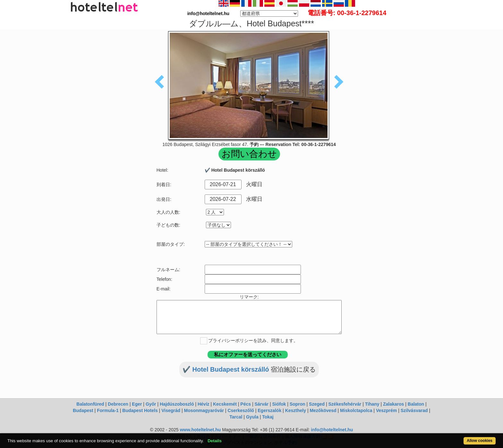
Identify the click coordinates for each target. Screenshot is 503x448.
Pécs (246, 404)
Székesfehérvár (345, 404)
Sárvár (261, 404)
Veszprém (386, 410)
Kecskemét (225, 404)
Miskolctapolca (356, 410)
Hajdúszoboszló (177, 404)
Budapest (83, 410)
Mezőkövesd (323, 410)
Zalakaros (393, 404)
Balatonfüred (90, 404)
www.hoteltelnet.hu (200, 430)
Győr (151, 404)
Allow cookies (480, 441)
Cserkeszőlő (241, 410)
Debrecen (118, 404)
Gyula (252, 417)
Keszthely (296, 410)
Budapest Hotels (140, 410)
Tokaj (268, 417)
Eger (137, 404)
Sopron (298, 404)
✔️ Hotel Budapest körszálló (227, 369)
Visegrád (171, 410)
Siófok (279, 404)
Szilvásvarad (414, 410)
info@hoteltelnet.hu (332, 430)
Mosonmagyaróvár (204, 410)
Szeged (317, 404)
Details (215, 441)
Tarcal (236, 417)
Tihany (372, 404)
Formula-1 (108, 410)
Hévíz (204, 404)
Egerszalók (269, 410)
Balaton (416, 404)
